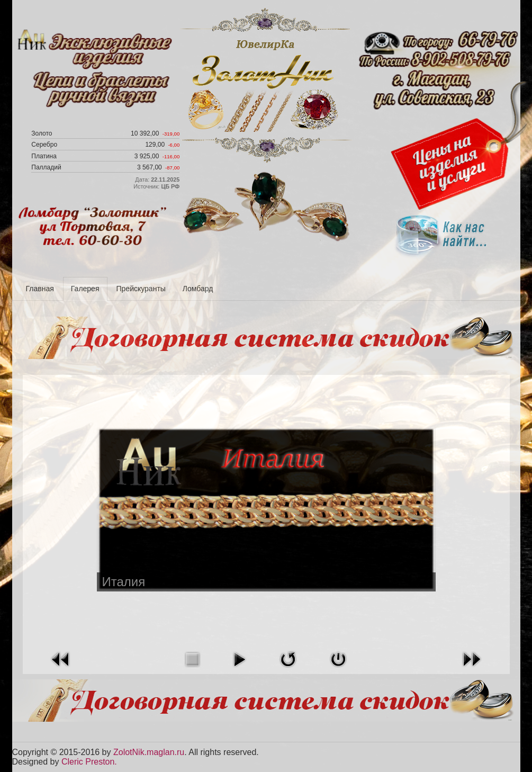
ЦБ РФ (170, 186)
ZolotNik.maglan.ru (149, 752)
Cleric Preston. (89, 762)
